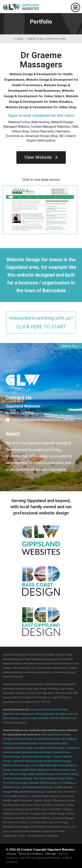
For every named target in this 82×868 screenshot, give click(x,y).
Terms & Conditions (31, 854)
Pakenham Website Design (18, 748)
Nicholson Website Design (37, 756)
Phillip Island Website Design (28, 792)
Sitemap (51, 854)
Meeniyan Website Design (43, 783)
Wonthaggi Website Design (37, 787)
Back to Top (70, 346)
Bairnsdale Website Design (37, 752)
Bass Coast (67, 714)
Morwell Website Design (47, 739)
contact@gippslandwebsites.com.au (40, 420)
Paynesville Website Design (27, 761)
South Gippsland (52, 709)
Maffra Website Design (41, 774)
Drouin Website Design (25, 743)
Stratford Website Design (17, 778)
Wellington (66, 718)
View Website (41, 157)
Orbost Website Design (44, 765)
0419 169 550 (20, 413)
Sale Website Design (67, 774)
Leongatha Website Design (49, 748)
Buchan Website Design (16, 765)
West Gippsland (24, 714)
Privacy (12, 854)
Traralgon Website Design (18, 739)
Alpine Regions (11, 718)
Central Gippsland (45, 714)
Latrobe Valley (29, 718)
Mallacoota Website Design (54, 770)
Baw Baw (43, 718)
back (19, 39)
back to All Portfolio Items (46, 39)
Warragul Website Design (56, 734)
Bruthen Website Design (57, 761)
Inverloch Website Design (53, 743)
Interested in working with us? (41, 323)
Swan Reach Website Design (49, 778)
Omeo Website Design (24, 770)
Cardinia (54, 718)
